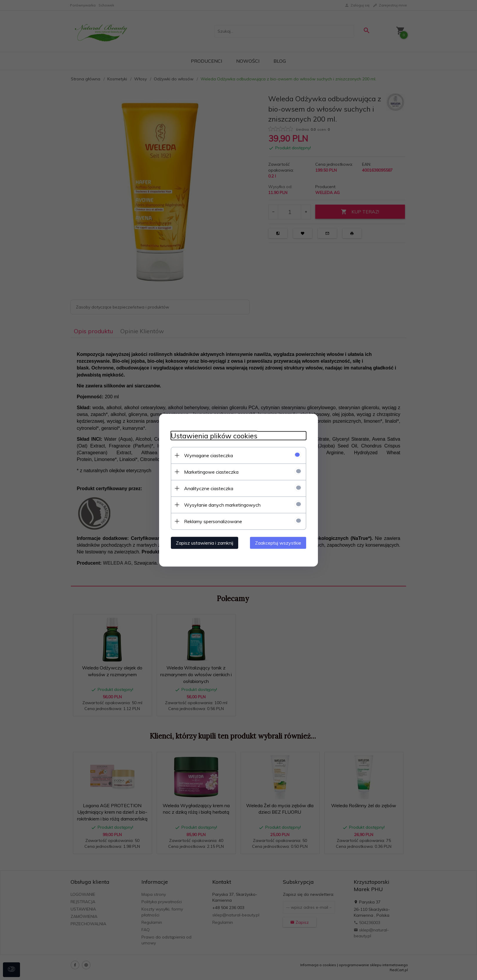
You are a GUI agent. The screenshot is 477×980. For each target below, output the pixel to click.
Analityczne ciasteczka (209, 488)
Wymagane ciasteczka (209, 455)
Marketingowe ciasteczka (211, 472)
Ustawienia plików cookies (214, 436)
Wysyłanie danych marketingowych (222, 505)
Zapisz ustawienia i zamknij (205, 543)
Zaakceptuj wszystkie (278, 543)
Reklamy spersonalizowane (213, 521)
